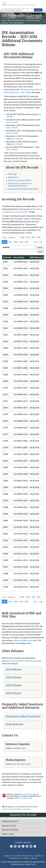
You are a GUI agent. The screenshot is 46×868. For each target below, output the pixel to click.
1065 (21, 242)
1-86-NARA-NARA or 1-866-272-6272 (23, 864)
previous (12, 237)
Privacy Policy (28, 856)
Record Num (19, 257)
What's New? (8, 834)
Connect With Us (23, 842)
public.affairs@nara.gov (21, 764)
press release (12, 122)
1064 (16, 242)
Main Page (12, 174)
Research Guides (10, 830)
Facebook (11, 846)
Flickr (35, 846)
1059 (28, 237)
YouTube (27, 846)
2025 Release (13, 669)
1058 (22, 237)
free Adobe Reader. (30, 794)
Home (4, 20)
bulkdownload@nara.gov (22, 640)
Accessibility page (25, 798)
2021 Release (13, 693)
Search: (6, 247)
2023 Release (13, 677)
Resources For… (10, 826)
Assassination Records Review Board (23, 189)
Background (13, 177)
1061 (39, 237)
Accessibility (17, 856)
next (36, 242)
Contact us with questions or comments (16, 809)
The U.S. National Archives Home (19, 4)
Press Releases (14, 724)
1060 (33, 237)
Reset (40, 252)
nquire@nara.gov (19, 748)
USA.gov (34, 858)
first (5, 237)
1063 (10, 242)
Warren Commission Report (20, 180)
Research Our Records (16, 20)
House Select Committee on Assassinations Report (20, 185)
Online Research (10, 821)
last (41, 242)
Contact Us (7, 856)
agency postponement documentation (22, 661)
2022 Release (14, 685)
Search (38, 10)
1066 (27, 242)
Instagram (19, 846)
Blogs (31, 846)
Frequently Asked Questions (23, 716)
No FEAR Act (26, 858)
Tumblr (23, 846)
